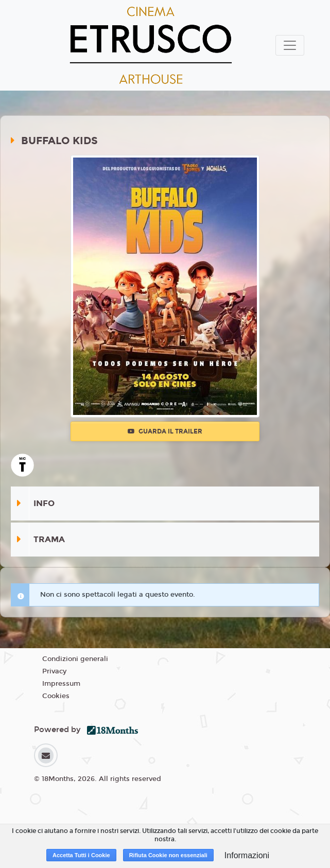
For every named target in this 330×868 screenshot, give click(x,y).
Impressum (61, 684)
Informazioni (247, 855)
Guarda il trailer (165, 431)
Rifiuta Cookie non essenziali (168, 855)
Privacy (54, 671)
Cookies (56, 696)
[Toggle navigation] (290, 45)
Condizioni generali (75, 659)
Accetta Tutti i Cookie (81, 855)
